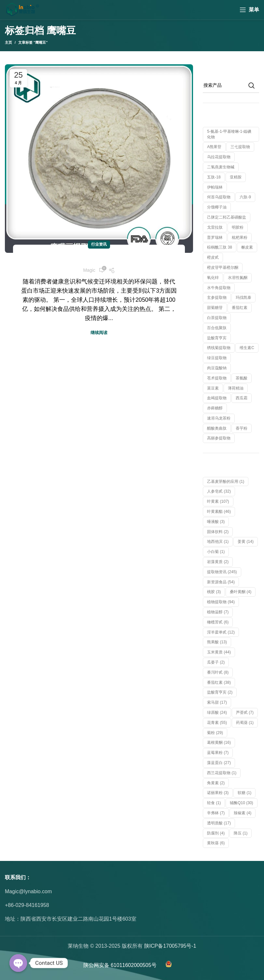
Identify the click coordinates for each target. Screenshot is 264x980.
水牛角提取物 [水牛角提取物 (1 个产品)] (219, 288)
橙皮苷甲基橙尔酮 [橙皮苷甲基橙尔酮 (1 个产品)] (223, 268)
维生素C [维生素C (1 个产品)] (247, 348)
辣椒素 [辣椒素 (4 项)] (243, 813)
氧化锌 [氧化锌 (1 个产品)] (213, 278)
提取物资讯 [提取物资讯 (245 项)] (222, 572)
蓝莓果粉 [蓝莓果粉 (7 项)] (218, 753)
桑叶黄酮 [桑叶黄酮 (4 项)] (241, 592)
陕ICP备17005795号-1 (170, 946)
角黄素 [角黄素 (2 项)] (216, 783)
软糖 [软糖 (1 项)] (244, 793)
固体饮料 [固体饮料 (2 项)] (218, 532)
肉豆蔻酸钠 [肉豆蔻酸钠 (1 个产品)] (217, 368)
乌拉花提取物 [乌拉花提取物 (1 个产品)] (219, 157)
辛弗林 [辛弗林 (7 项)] (216, 813)
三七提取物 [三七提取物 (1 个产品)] (240, 147)
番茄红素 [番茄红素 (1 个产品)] (240, 308)
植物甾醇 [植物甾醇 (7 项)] (218, 612)
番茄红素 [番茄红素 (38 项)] (219, 682)
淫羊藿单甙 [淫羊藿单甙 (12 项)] (221, 632)
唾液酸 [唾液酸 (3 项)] (216, 522)
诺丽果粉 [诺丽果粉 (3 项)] (218, 793)
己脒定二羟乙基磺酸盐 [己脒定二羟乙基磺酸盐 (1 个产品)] (227, 217)
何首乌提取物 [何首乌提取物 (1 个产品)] (219, 197)
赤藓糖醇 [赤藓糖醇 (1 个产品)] (215, 408)
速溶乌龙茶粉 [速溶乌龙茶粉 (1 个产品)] (219, 418)
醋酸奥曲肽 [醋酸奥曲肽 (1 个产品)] (217, 428)
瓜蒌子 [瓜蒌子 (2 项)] (216, 662)
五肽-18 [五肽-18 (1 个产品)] (214, 177)
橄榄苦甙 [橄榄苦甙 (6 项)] (218, 622)
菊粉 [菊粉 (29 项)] (215, 733)
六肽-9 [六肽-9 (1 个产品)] (245, 197)
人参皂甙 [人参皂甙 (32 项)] (219, 491)
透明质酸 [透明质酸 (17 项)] (219, 823)
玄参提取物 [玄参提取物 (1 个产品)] (217, 298)
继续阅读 (99, 333)
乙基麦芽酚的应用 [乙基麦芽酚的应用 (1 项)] (226, 482)
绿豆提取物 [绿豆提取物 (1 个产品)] (217, 358)
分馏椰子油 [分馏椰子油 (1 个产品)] (217, 207)
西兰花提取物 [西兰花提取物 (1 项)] (222, 773)
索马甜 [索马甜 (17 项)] (217, 702)
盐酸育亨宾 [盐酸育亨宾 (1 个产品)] (217, 338)
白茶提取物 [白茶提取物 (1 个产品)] (217, 318)
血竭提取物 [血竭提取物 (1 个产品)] (217, 398)
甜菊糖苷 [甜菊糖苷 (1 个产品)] (215, 308)
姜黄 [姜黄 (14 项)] (246, 542)
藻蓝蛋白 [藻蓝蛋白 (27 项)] (219, 763)
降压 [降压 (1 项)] (241, 833)
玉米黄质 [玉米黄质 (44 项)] (219, 652)
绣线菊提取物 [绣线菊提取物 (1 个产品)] (219, 348)
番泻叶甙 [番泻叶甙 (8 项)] (218, 672)
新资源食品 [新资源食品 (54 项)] (221, 582)
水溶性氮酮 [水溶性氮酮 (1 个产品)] (238, 278)
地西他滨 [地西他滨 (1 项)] (218, 542)
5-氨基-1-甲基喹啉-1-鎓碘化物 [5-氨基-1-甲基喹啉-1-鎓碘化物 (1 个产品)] (229, 134)
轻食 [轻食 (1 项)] (214, 803)
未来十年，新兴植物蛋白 (99, 258)
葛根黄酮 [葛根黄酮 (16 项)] (219, 743)
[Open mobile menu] (249, 10)
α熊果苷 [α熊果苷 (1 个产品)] (214, 147)
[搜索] (231, 85)
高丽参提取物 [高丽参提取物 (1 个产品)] (219, 438)
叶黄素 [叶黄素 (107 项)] (218, 501)
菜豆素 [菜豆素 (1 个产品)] (213, 388)
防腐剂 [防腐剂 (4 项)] (216, 833)
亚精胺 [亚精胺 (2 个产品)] (236, 177)
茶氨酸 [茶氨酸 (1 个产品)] (242, 378)
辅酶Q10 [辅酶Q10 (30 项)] (241, 803)
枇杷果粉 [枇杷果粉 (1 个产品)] (240, 237)
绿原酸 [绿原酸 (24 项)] (217, 712)
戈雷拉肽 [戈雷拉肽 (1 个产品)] (215, 227)
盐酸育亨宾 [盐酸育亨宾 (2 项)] (220, 692)
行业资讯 (99, 244)
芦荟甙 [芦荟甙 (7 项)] (245, 712)
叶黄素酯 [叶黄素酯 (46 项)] (219, 512)
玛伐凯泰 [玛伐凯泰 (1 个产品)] (243, 298)
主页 (8, 42)
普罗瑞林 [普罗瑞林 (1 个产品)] (215, 237)
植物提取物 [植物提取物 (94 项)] (221, 602)
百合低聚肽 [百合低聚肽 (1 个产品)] (217, 328)
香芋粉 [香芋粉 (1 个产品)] (242, 428)
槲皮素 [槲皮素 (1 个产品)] (247, 247)
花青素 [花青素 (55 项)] (217, 723)
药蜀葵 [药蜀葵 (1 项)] (245, 723)
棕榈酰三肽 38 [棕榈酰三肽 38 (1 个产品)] (220, 247)
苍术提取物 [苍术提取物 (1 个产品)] (217, 378)
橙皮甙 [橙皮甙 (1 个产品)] (213, 257)
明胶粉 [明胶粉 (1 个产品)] (238, 227)
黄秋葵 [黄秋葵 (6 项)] (216, 843)
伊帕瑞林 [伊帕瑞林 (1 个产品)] (215, 187)
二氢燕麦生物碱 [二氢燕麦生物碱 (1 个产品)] (221, 167)
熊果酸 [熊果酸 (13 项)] (217, 642)
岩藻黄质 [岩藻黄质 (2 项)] (218, 562)
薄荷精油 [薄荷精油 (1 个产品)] (236, 388)
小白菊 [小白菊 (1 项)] (216, 552)
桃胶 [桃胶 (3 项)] (214, 592)
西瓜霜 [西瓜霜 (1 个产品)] (242, 398)
